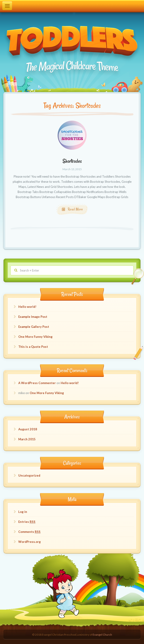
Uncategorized (29, 475)
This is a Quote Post (33, 347)
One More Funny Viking (35, 337)
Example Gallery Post (34, 327)
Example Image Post (33, 317)
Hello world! (27, 307)
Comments (29, 532)
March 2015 (27, 439)
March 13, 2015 (72, 169)
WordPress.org (30, 542)
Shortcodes (72, 161)
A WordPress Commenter (37, 383)
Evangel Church (102, 634)
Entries (27, 522)
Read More (75, 209)
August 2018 (28, 429)
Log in (23, 512)
